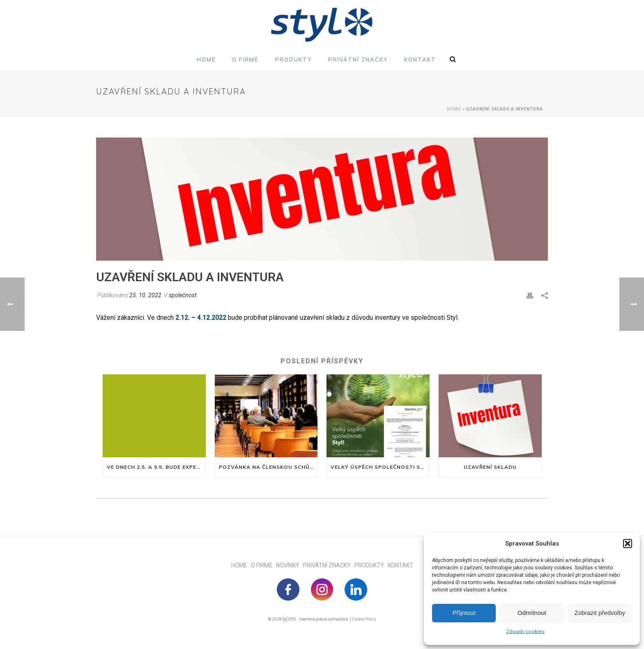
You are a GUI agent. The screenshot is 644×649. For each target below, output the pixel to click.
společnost (183, 295)
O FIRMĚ (263, 565)
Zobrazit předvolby (600, 613)
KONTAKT (400, 565)
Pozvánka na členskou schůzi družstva (268, 467)
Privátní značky (358, 60)
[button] (628, 544)
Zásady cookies (525, 631)
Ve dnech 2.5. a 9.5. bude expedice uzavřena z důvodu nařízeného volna (156, 467)
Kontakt (420, 60)
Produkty (293, 60)
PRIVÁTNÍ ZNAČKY (329, 565)
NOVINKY (290, 565)
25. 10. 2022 (145, 295)
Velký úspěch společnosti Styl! (380, 467)
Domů (454, 109)
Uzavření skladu (490, 467)
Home (206, 60)
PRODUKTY (371, 565)
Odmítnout (532, 613)
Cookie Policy (364, 619)
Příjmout (464, 613)
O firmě (245, 60)
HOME (241, 565)
